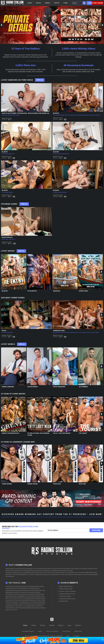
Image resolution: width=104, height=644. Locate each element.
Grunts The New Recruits (10, 433)
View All (40, 80)
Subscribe (96, 530)
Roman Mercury (71, 332)
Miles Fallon (66, 154)
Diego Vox (99, 115)
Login (90, 3)
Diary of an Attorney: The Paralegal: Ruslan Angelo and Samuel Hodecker (28, 113)
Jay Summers (83, 387)
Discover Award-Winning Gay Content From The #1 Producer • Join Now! (52, 514)
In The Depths (32, 291)
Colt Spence (92, 115)
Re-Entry (56, 113)
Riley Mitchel (56, 332)
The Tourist (83, 433)
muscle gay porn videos (34, 592)
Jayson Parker (95, 332)
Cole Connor (28, 596)
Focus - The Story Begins (62, 433)
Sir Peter (4, 332)
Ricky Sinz (82, 484)
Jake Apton (12, 239)
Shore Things (83, 291)
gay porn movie (30, 602)
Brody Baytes (85, 115)
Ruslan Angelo (16, 115)
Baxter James (87, 332)
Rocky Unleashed (69, 115)
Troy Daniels (56, 115)
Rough (4, 331)
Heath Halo (10, 332)
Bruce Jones (79, 332)
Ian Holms (63, 332)
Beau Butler (21, 596)
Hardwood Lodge (59, 331)
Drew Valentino (36, 596)
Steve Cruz (57, 484)
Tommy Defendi (7, 484)
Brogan (62, 115)
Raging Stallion (7, 118)
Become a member (98, 3)
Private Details (7, 237)
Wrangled (57, 291)
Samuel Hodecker (6, 115)
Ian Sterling (78, 115)
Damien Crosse (32, 484)
